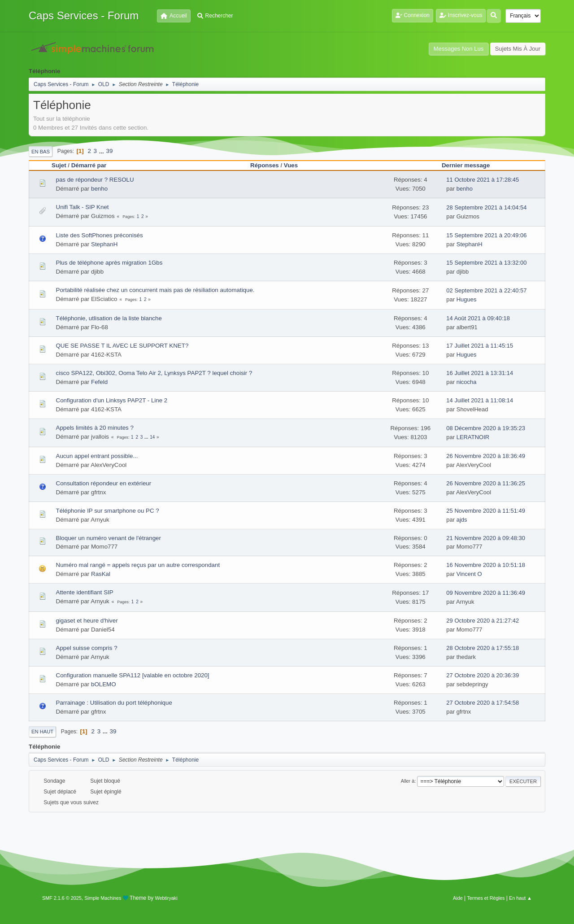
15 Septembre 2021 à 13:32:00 (486, 263)
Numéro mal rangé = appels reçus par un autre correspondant (138, 565)
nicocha (467, 382)
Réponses (265, 165)
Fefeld (99, 382)
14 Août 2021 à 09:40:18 (478, 318)
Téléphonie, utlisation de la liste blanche (109, 318)
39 (110, 151)
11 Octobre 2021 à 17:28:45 (483, 180)
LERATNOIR (473, 437)
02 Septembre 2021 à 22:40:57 (486, 290)
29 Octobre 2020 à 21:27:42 (483, 621)
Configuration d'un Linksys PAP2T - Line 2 (112, 400)
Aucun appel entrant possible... (97, 456)
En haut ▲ (520, 898)
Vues (291, 165)
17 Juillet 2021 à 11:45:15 (480, 346)
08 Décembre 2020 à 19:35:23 (486, 428)
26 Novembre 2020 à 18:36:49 (486, 456)
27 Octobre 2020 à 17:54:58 (483, 703)
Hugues (467, 299)
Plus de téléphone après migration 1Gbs (109, 263)
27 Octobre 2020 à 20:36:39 (483, 675)
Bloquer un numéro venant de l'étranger (109, 538)
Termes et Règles (486, 898)
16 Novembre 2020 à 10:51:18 (486, 565)
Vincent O (469, 574)
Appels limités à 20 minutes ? (95, 428)
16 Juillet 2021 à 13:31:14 (480, 373)
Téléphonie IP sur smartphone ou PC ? (108, 511)
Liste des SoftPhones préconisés (100, 235)
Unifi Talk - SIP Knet (83, 207)
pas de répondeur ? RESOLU (95, 180)
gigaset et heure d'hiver (87, 621)
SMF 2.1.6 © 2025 (62, 898)
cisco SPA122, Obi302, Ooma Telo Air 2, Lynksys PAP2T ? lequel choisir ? (154, 373)
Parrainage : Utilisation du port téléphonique (114, 703)
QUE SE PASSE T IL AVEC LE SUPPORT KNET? (122, 346)
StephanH (104, 244)
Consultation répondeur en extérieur (104, 483)
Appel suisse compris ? (87, 648)
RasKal (101, 574)
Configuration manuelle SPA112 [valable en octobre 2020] (133, 675)
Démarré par (89, 165)
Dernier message (470, 165)
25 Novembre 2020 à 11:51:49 (486, 511)
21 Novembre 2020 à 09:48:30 (486, 538)
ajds (462, 520)
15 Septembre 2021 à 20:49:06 (486, 235)
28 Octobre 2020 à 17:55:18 (483, 648)
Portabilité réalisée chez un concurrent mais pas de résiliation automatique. (155, 290)
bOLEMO (104, 684)
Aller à (408, 781)
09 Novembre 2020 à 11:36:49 (486, 593)
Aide (458, 898)
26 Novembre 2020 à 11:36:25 (486, 483)
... (102, 151)
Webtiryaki (166, 898)
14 (152, 437)
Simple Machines (103, 898)
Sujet (59, 165)
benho (99, 189)
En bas (41, 152)
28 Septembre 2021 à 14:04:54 (486, 207)
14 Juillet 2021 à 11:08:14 (480, 400)
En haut (42, 732)
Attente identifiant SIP (85, 592)
